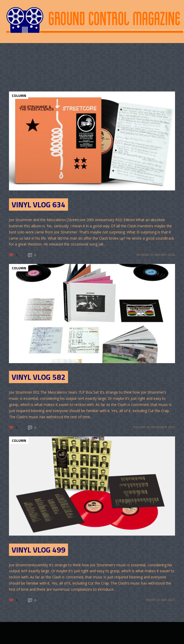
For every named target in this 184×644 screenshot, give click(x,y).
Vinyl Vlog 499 (38, 550)
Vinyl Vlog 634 (38, 205)
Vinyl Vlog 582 (38, 377)
